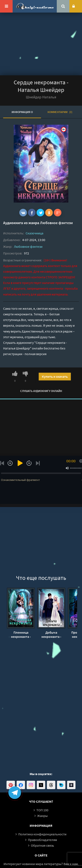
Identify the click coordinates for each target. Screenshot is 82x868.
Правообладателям (42, 840)
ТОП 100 (42, 810)
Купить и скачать (55, 376)
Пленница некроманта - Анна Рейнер (21, 634)
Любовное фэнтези (56, 223)
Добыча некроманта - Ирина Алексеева (51, 634)
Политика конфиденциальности (42, 834)
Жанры (42, 816)
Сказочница (34, 233)
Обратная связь (42, 845)
